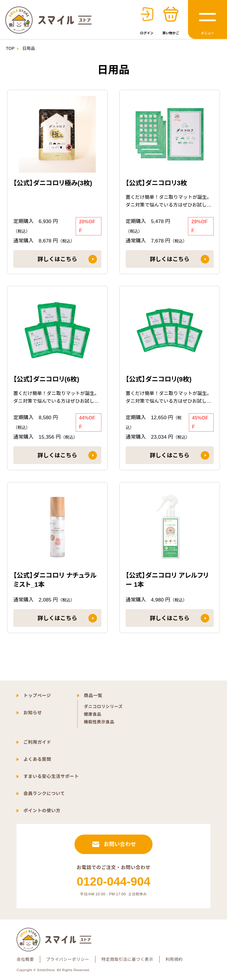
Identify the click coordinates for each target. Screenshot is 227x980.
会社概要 (25, 959)
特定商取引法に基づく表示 (127, 959)
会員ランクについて (44, 793)
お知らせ (33, 713)
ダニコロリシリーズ (103, 707)
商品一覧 (93, 695)
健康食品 (93, 714)
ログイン (147, 33)
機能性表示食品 (99, 722)
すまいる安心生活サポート (51, 776)
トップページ (37, 695)
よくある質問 (37, 759)
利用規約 (174, 959)
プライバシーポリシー (68, 959)
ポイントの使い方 (42, 811)
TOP (10, 48)
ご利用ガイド (37, 742)
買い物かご (171, 33)
